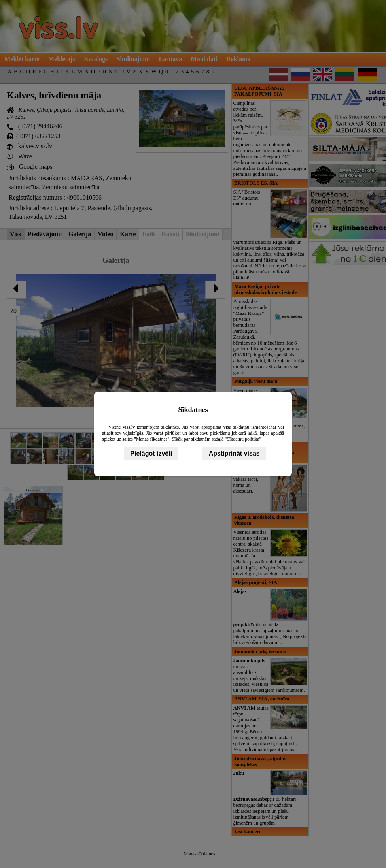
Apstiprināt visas (234, 453)
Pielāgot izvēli (151, 453)
